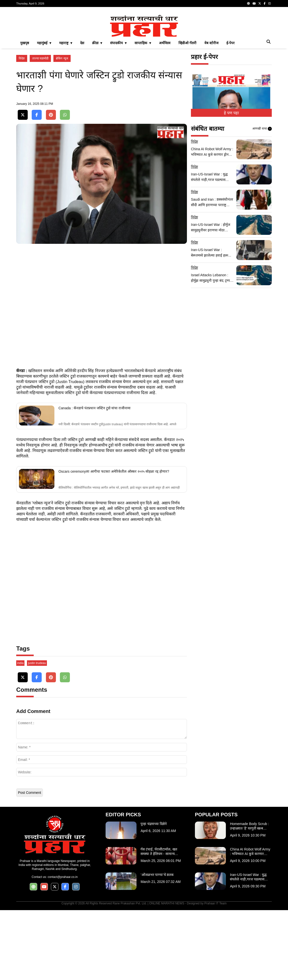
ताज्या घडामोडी (40, 128)
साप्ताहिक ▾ (143, 113)
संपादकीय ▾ (118, 113)
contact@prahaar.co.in (63, 947)
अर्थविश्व (165, 113)
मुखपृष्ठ (25, 113)
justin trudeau (37, 733)
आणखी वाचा (262, 199)
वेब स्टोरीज (211, 113)
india (20, 733)
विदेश (22, 128)
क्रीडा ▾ (97, 113)
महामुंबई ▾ (44, 113)
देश (82, 113)
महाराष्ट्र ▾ (66, 113)
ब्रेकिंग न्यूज (62, 128)
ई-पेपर (231, 113)
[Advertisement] (144, 46)
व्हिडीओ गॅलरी (187, 113)
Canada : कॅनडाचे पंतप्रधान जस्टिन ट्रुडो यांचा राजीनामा (94, 478)
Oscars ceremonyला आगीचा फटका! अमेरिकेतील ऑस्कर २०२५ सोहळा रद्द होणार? (114, 541)
